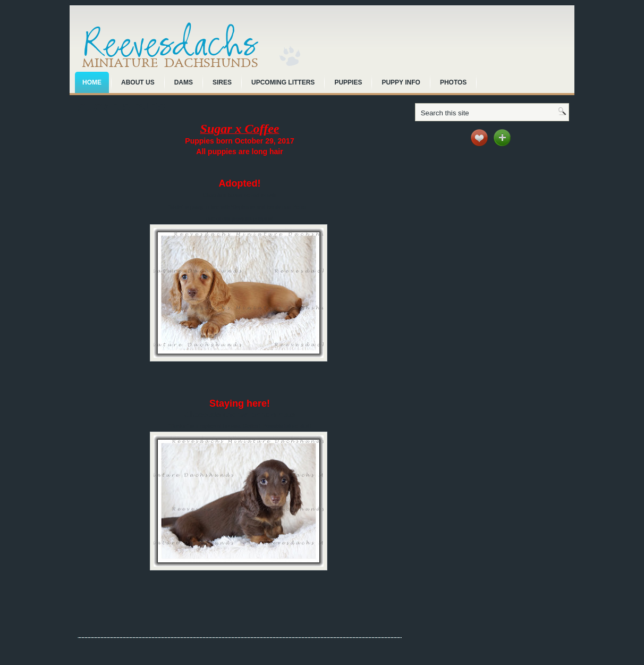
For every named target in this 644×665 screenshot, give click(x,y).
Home (92, 82)
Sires (222, 82)
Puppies (348, 82)
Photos (453, 82)
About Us (138, 82)
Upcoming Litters (283, 82)
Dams (184, 82)
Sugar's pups (121, 107)
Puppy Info (401, 82)
